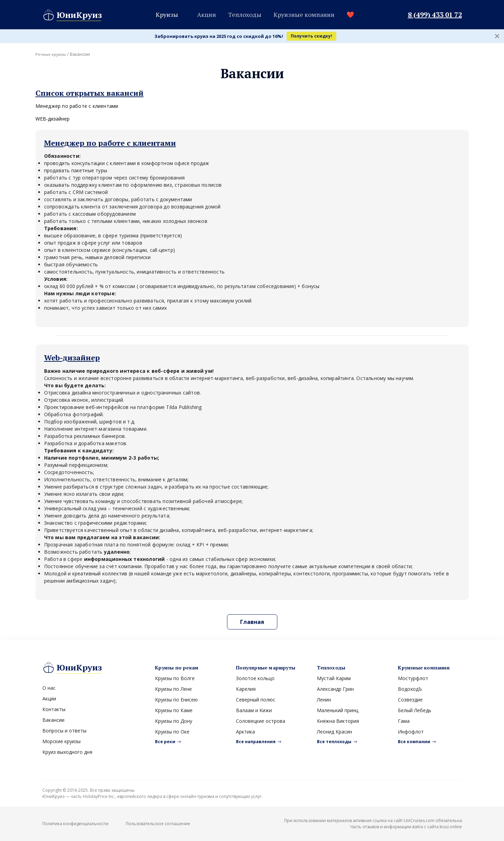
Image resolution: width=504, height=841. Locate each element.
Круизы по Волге (175, 678)
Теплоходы (245, 14)
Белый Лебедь (415, 710)
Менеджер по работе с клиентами (77, 106)
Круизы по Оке (172, 732)
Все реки (165, 742)
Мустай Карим (334, 678)
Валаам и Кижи (254, 710)
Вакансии (53, 720)
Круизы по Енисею (176, 700)
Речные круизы (51, 54)
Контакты (54, 709)
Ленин (324, 700)
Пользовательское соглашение (158, 824)
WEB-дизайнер (53, 119)
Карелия (246, 689)
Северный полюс (256, 700)
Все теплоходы (334, 742)
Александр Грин (335, 689)
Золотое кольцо (255, 678)
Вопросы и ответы (64, 731)
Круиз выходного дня (67, 752)
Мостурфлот (413, 678)
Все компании (414, 742)
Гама (404, 721)
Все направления (256, 742)
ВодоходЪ (410, 689)
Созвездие (410, 700)
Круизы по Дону (174, 721)
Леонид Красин (335, 732)
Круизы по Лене (173, 689)
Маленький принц (338, 710)
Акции (207, 14)
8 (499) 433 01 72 (435, 15)
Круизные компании (304, 14)
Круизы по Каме (174, 710)
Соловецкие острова (261, 721)
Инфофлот (411, 732)
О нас (49, 688)
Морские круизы (61, 741)
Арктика (245, 732)
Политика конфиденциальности (75, 824)
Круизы (167, 14)
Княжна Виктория (338, 721)
